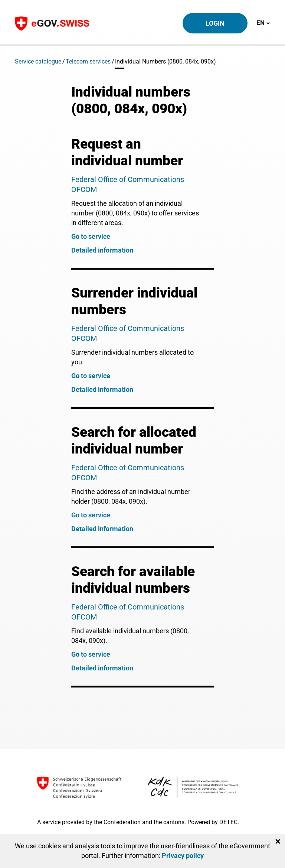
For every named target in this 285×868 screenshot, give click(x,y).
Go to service (91, 236)
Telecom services (88, 61)
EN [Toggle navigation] (263, 22)
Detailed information (102, 250)
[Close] (278, 842)
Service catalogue (38, 61)
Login (215, 23)
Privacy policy (183, 856)
